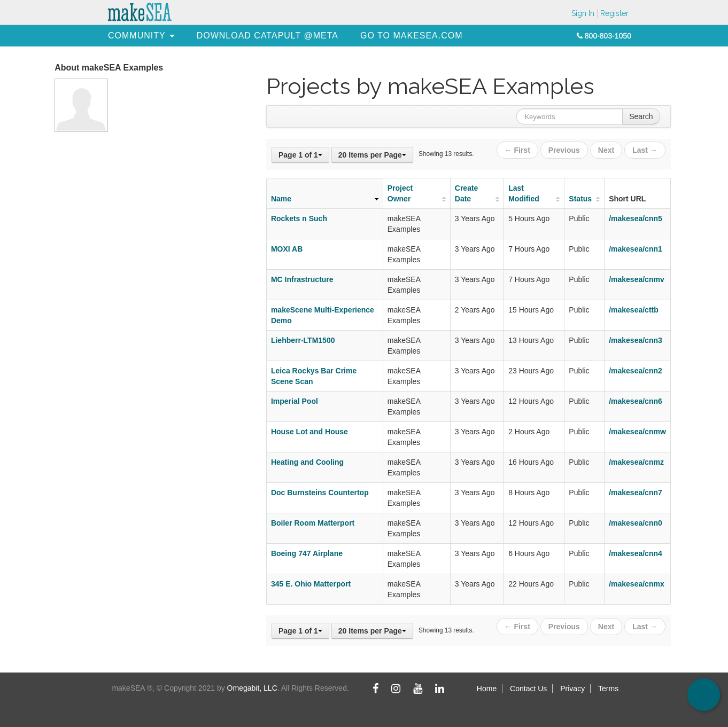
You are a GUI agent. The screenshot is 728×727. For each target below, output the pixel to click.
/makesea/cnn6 (636, 401)
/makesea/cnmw (637, 432)
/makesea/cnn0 (636, 523)
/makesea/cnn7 (636, 493)
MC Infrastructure (302, 279)
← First (517, 150)
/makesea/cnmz (636, 462)
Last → (645, 150)
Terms (608, 689)
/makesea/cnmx (637, 584)
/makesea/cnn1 (636, 249)
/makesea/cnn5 (636, 218)
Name (281, 199)
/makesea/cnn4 (636, 553)
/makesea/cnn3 (636, 340)
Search (641, 116)
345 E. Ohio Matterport (311, 584)
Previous (564, 150)
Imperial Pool (295, 401)
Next (606, 150)
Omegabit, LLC (252, 688)
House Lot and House (309, 432)
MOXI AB (287, 249)
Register (614, 13)
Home (487, 689)
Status (580, 199)
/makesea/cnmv (637, 279)
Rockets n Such (299, 218)
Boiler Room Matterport (313, 523)
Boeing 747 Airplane (307, 553)
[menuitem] (137, 36)
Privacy (572, 689)
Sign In (583, 13)
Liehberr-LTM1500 (303, 340)
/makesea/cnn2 (636, 371)
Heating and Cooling (307, 462)
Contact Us (528, 689)
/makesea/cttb (634, 310)
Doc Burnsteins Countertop (320, 493)
